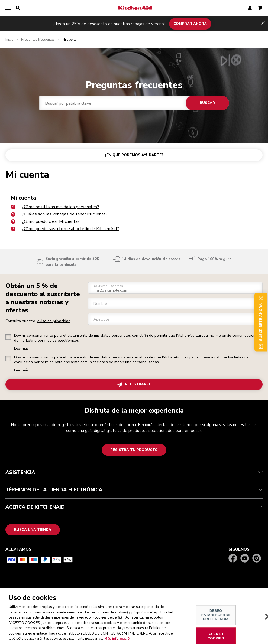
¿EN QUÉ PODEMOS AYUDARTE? (134, 155)
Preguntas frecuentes (38, 40)
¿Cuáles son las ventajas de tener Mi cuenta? (59, 214)
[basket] (260, 8)
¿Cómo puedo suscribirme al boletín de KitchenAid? (65, 229)
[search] (18, 8)
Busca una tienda (33, 530)
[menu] (8, 8)
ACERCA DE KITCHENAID (134, 507)
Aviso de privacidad (54, 321)
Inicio (9, 40)
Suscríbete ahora (261, 322)
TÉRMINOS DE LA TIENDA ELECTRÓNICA (134, 490)
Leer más (21, 349)
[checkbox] (8, 337)
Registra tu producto (134, 450)
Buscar (207, 103)
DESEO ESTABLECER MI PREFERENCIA (216, 618)
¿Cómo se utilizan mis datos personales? (55, 207)
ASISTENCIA (134, 472)
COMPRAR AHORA (190, 24)
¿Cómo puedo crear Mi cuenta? (45, 221)
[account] (250, 8)
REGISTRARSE (134, 385)
